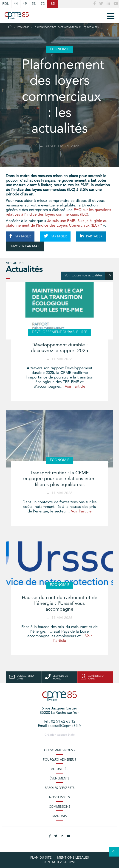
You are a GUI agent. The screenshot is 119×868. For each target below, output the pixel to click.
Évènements (59, 779)
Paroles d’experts (60, 788)
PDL (6, 4)
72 (43, 4)
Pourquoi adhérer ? (59, 760)
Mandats (60, 816)
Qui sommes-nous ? (60, 750)
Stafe (71, 735)
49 (25, 4)
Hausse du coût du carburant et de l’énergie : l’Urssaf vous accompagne (60, 604)
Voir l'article (75, 387)
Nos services (59, 797)
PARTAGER (20, 236)
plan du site (41, 858)
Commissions (59, 807)
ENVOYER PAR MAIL (25, 246)
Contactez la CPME (59, 862)
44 (16, 4)
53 (34, 4)
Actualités (60, 769)
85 (53, 4)
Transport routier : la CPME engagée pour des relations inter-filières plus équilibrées (59, 479)
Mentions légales (73, 858)
